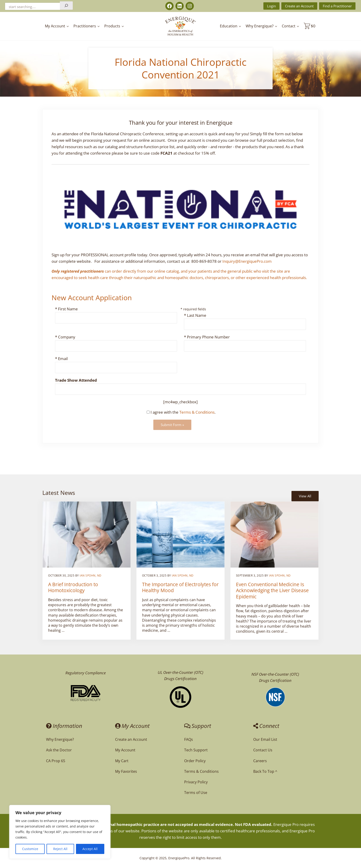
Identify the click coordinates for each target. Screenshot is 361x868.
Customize (30, 849)
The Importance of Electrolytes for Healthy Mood (180, 587)
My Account (132, 726)
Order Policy (195, 761)
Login (271, 6)
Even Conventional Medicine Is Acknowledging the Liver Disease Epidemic (272, 590)
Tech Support (196, 750)
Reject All (60, 849)
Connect (266, 726)
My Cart (122, 761)
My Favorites (126, 771)
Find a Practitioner (337, 6)
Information (64, 726)
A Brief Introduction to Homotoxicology (73, 587)
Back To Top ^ (265, 771)
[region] (60, 832)
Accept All (90, 849)
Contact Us (263, 750)
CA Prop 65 (56, 761)
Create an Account (299, 6)
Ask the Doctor (59, 750)
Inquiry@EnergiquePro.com (247, 261)
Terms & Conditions (197, 412)
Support (198, 726)
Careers (260, 761)
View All (305, 496)
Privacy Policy (196, 782)
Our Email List (265, 739)
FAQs (189, 739)
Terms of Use (196, 793)
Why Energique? (60, 739)
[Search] (66, 6)
